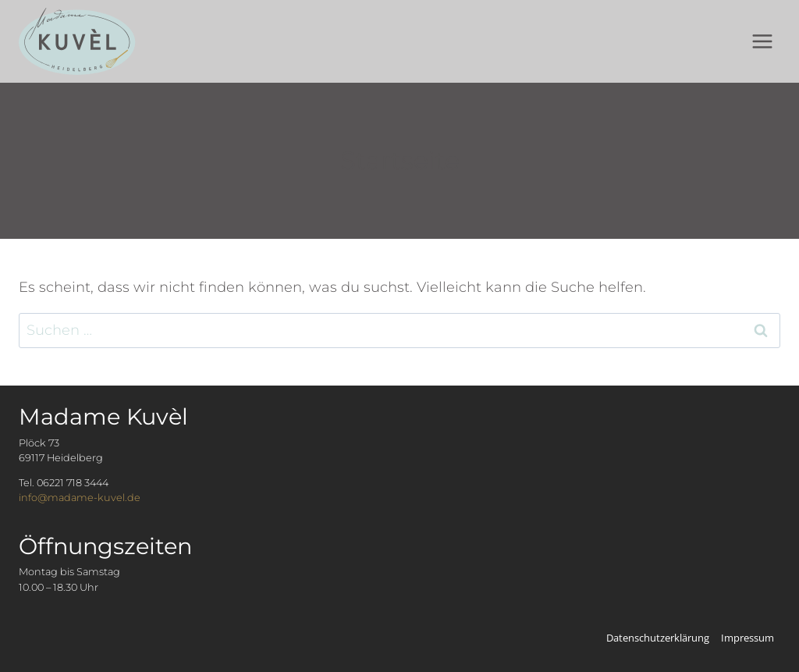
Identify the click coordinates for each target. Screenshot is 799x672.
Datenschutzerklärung (658, 638)
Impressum (748, 638)
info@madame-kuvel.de (80, 498)
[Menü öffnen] (762, 42)
